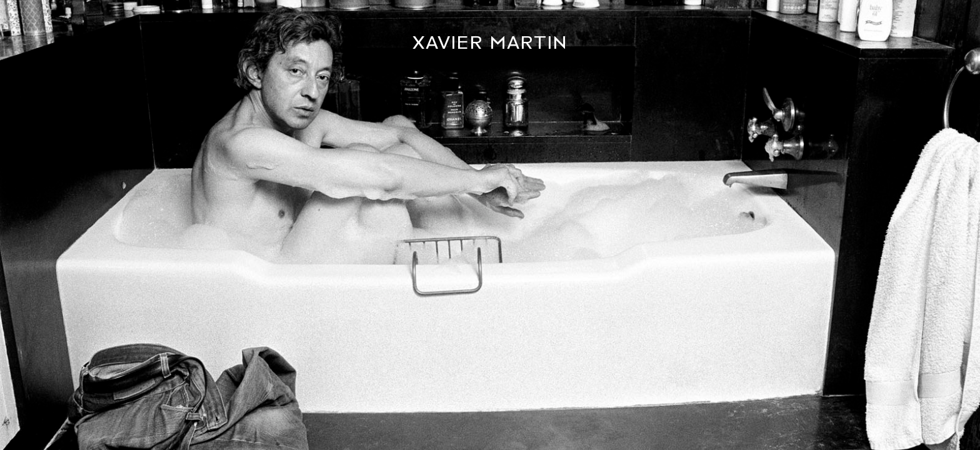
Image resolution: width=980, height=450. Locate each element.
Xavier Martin (490, 42)
